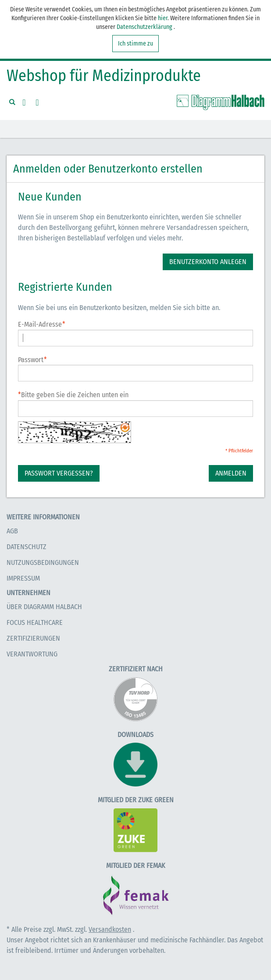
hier (163, 18)
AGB (12, 531)
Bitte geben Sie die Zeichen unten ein (73, 395)
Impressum (23, 578)
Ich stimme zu (135, 44)
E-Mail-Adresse (40, 325)
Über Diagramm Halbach (44, 607)
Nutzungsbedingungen (43, 562)
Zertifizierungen (33, 638)
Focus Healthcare (35, 622)
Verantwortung (32, 654)
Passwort (31, 360)
